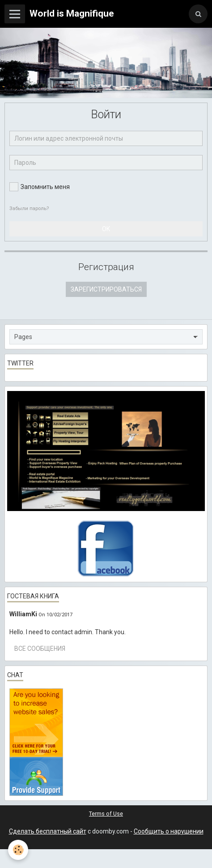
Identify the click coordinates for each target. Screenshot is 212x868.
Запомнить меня (40, 187)
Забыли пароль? (29, 208)
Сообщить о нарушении (169, 831)
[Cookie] (18, 850)
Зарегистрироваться (106, 289)
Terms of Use (106, 814)
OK (106, 229)
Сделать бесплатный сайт (48, 831)
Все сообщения (40, 649)
